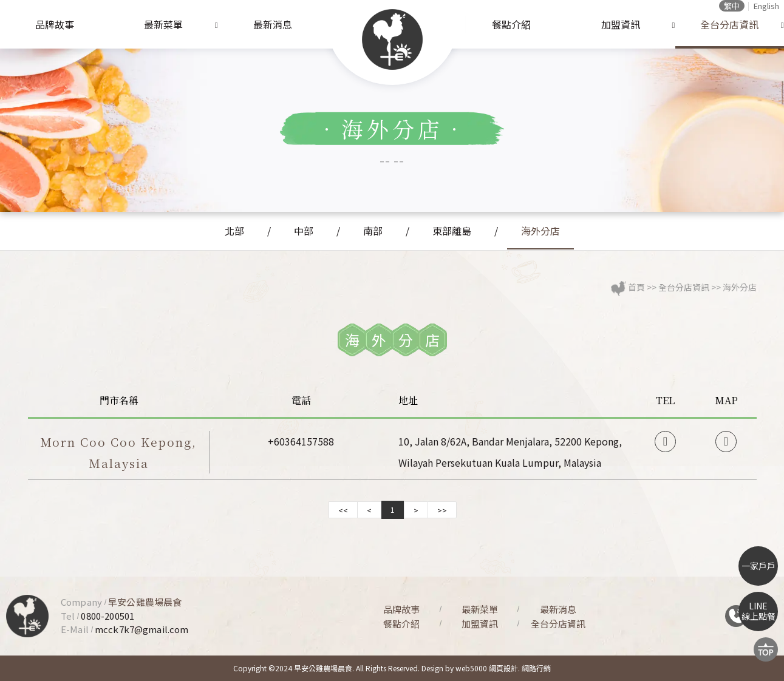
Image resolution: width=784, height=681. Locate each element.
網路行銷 (536, 668)
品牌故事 (55, 24)
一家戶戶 (758, 566)
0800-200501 (107, 616)
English (766, 6)
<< (343, 510)
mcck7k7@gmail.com (142, 629)
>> (442, 510)
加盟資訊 (621, 24)
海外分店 (540, 231)
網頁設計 (503, 668)
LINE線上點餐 (758, 611)
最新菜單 (163, 24)
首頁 (636, 287)
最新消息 (273, 24)
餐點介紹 (511, 24)
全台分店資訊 (729, 24)
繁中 (732, 6)
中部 (304, 231)
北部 (234, 231)
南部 (373, 231)
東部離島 (452, 231)
